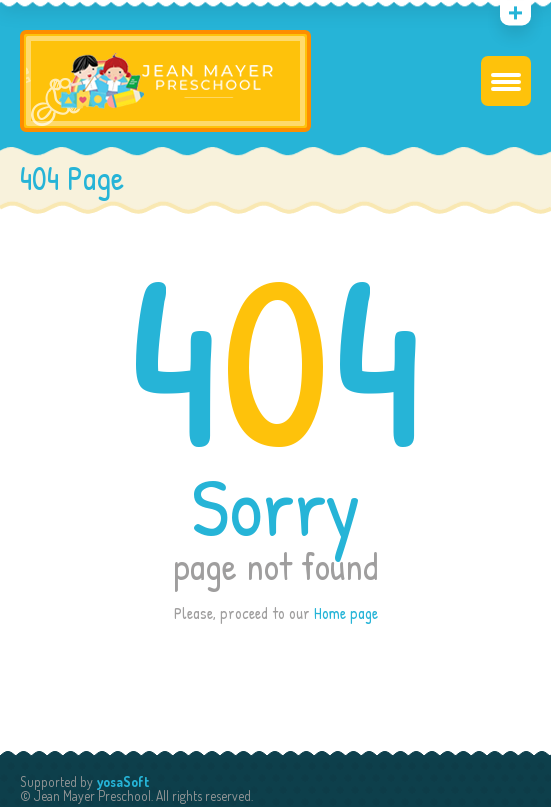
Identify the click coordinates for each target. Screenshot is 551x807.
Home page (346, 613)
